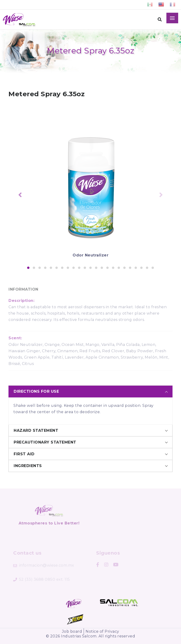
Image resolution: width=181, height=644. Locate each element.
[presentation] (20, 195)
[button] (28, 268)
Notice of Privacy (102, 631)
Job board (72, 631)
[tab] (90, 391)
